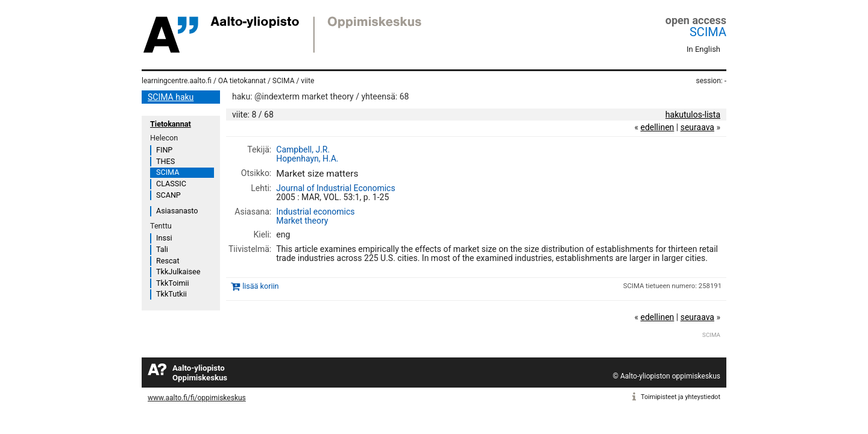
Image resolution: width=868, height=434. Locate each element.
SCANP (168, 195)
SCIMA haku (171, 97)
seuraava (697, 127)
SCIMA (708, 32)
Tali (162, 249)
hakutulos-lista (693, 115)
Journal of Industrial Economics (335, 188)
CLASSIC (171, 184)
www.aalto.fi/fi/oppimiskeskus (197, 398)
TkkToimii (173, 283)
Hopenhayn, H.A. (307, 159)
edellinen (657, 127)
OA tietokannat (242, 81)
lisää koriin (260, 287)
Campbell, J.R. (303, 149)
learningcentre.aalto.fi (177, 81)
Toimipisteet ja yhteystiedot (681, 397)
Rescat (168, 261)
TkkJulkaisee (178, 272)
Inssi (164, 238)
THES (165, 161)
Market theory (302, 221)
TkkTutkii (171, 294)
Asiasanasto (177, 211)
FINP (164, 150)
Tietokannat (171, 124)
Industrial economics (315, 212)
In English (703, 49)
